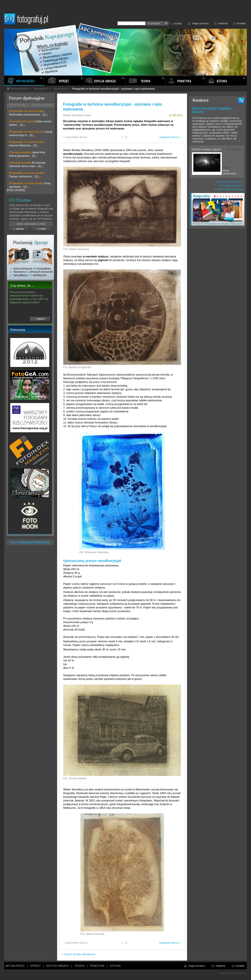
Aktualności (40, 89)
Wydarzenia (60, 89)
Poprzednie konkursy (229, 189)
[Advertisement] (217, 308)
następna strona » (170, 137)
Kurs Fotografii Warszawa (30, 542)
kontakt (241, 23)
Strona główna (17, 89)
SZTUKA (115, 966)
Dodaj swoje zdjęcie (229, 182)
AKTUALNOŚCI (15, 966)
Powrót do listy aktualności (78, 954)
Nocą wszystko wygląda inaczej (212, 110)
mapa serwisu (201, 23)
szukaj (178, 23)
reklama (223, 23)
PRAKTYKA (97, 966)
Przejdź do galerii (231, 185)
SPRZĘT (35, 966)
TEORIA (79, 966)
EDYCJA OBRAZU (58, 966)
